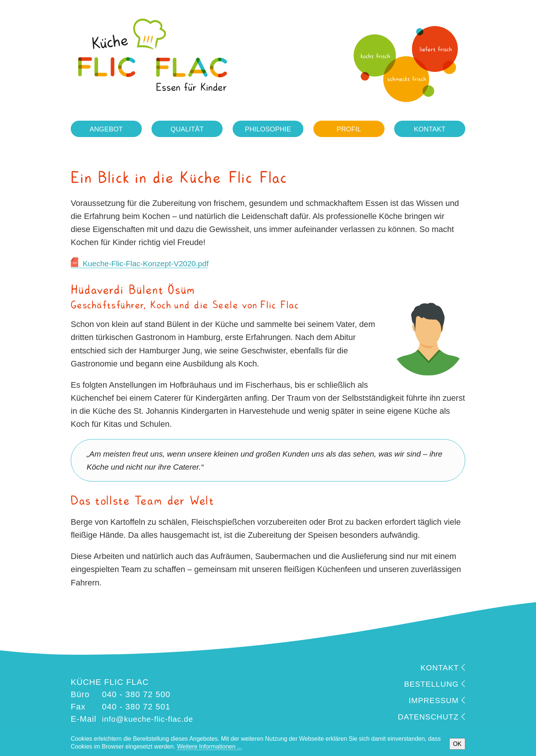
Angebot (106, 130)
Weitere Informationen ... (209, 747)
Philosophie (268, 130)
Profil (349, 130)
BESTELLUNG (433, 685)
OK (457, 744)
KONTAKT (441, 669)
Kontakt (430, 130)
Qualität (187, 130)
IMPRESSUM (435, 701)
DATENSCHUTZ (429, 718)
